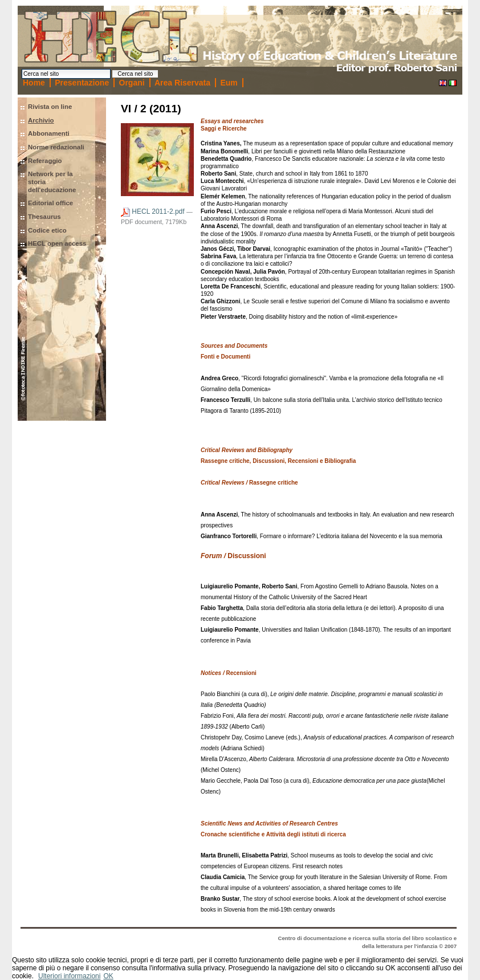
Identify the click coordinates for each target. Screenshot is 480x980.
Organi (132, 83)
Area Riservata (182, 83)
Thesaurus (44, 217)
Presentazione (82, 83)
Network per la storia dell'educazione (52, 182)
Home (34, 83)
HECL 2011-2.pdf (154, 212)
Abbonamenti (49, 133)
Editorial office (50, 203)
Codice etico (47, 230)
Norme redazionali (56, 147)
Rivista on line (50, 107)
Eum (229, 83)
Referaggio (45, 161)
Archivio (41, 120)
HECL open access (57, 243)
